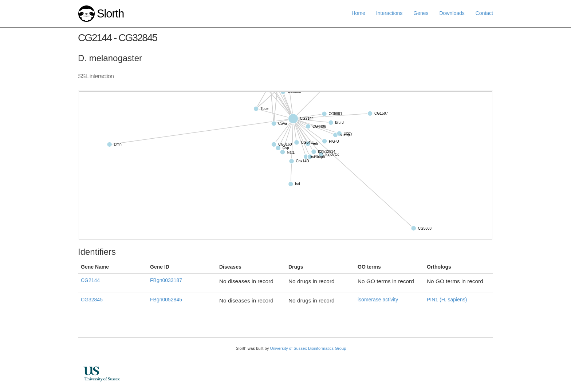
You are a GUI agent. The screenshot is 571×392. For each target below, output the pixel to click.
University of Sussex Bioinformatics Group (308, 348)
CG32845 (92, 300)
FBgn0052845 (166, 300)
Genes (421, 13)
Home (359, 13)
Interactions (389, 13)
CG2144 (90, 280)
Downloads (452, 13)
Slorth (110, 14)
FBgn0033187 (166, 280)
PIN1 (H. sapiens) (447, 300)
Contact (484, 13)
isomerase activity (378, 300)
